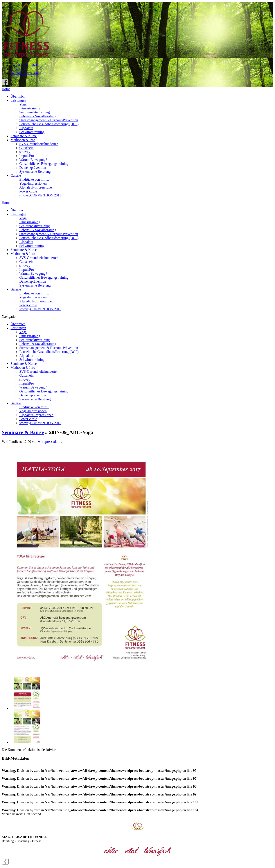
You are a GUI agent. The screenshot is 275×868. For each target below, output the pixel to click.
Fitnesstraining (30, 108)
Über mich (18, 96)
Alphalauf (26, 128)
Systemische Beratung (35, 172)
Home (6, 89)
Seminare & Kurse (24, 136)
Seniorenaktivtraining (35, 112)
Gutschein (26, 148)
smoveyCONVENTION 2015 (40, 195)
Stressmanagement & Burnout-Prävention (49, 120)
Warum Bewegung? (33, 160)
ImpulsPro (27, 156)
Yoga (23, 104)
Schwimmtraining (32, 132)
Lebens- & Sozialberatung (38, 116)
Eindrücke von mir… (34, 179)
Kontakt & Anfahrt (24, 65)
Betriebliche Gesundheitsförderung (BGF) (49, 124)
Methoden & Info (23, 140)
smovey (25, 152)
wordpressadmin (50, 442)
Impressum (18, 69)
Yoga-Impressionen (33, 183)
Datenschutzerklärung (26, 73)
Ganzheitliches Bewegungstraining (44, 164)
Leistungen (18, 100)
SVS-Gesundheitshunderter (39, 144)
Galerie (16, 175)
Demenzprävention (33, 168)
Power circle (28, 191)
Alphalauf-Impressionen (36, 187)
